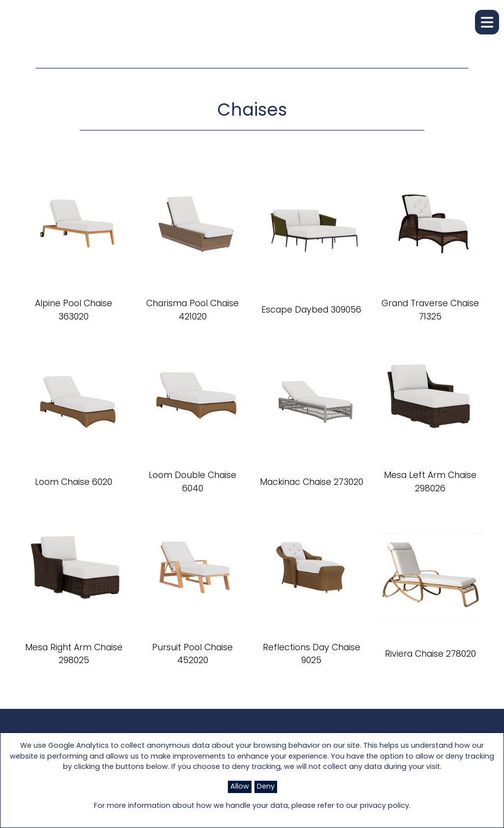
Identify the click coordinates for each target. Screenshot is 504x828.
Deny (266, 787)
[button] (487, 22)
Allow (240, 787)
